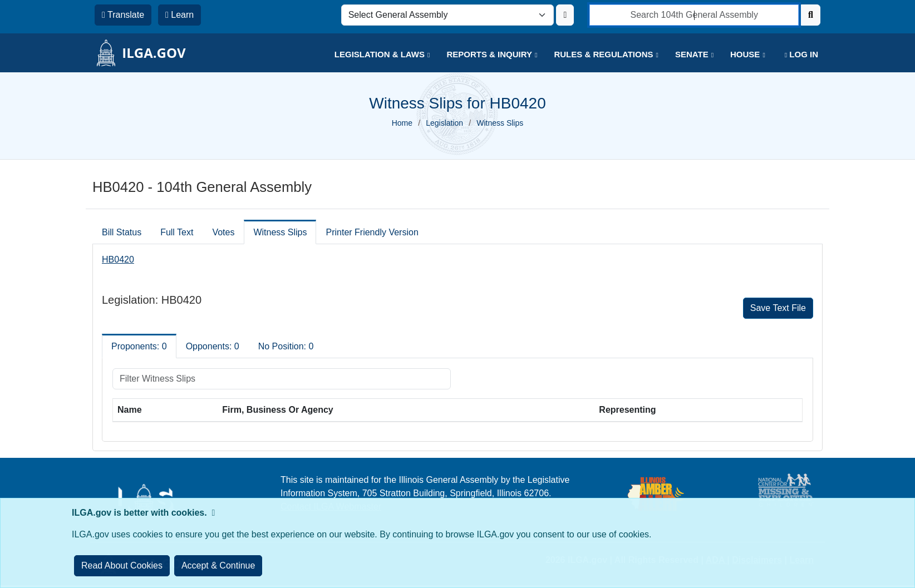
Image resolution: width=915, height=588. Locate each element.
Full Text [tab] (177, 232)
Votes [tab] (223, 232)
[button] (374, 55)
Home (402, 123)
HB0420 (118, 260)
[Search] (811, 15)
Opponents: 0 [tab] (213, 346)
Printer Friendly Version (372, 232)
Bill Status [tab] (122, 232)
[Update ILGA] (565, 15)
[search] (694, 15)
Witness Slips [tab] (280, 232)
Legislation (444, 123)
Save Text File (778, 308)
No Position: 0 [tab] (286, 346)
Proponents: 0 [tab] (139, 346)
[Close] (218, 566)
